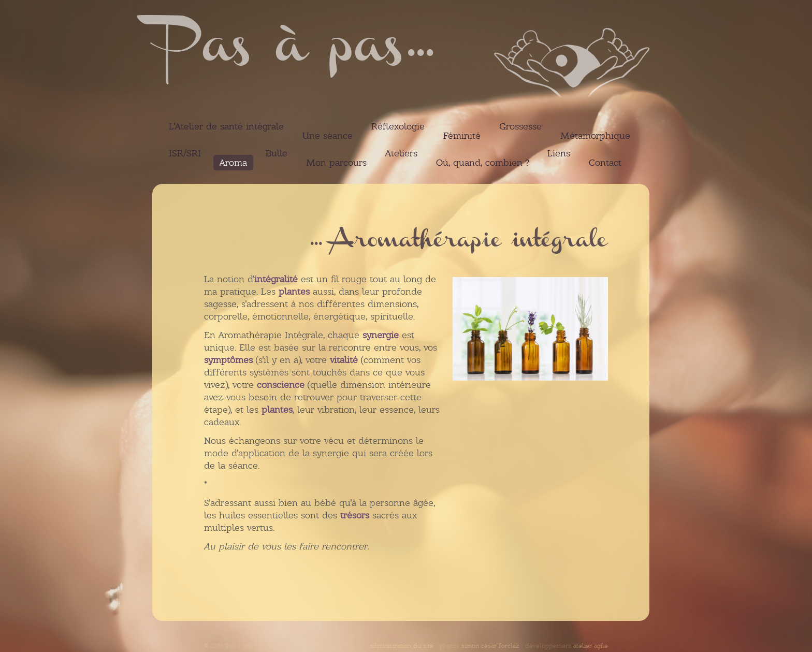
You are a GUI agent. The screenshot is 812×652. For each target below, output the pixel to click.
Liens (559, 153)
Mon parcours (336, 163)
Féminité (462, 136)
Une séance (328, 136)
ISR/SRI (185, 153)
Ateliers (401, 153)
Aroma (233, 163)
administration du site (402, 646)
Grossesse (520, 126)
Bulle (277, 153)
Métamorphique (595, 136)
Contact (605, 163)
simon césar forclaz (490, 646)
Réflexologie (398, 126)
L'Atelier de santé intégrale (226, 126)
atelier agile (591, 646)
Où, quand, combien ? (482, 163)
